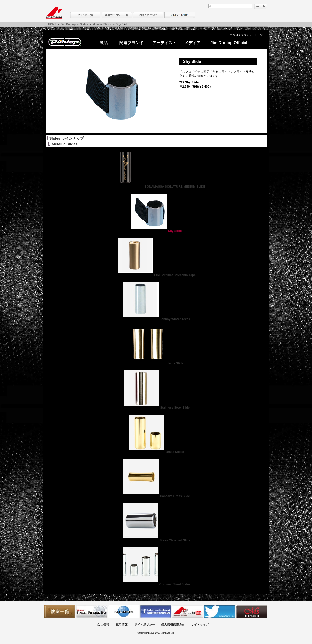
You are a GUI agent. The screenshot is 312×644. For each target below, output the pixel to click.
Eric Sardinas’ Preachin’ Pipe (156, 275)
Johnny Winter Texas (156, 319)
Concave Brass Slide (156, 496)
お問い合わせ (180, 15)
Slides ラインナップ (67, 138)
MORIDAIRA (54, 13)
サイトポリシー (145, 625)
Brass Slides (156, 452)
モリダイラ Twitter (219, 611)
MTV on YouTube (188, 611)
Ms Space (251, 611)
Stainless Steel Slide (156, 408)
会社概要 (103, 625)
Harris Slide (156, 363)
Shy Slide (156, 231)
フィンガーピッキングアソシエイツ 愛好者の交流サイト (92, 611)
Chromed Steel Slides (156, 584)
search (260, 6)
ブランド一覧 (85, 15)
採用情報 (122, 625)
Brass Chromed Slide (156, 540)
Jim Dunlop (68, 24)
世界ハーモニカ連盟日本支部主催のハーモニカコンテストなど (124, 611)
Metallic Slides (102, 24)
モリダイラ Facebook (156, 611)
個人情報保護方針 (173, 625)
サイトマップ (200, 625)
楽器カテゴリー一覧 (117, 15)
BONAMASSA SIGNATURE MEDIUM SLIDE (156, 187)
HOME (52, 24)
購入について (148, 15)
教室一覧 (60, 611)
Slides (84, 24)
